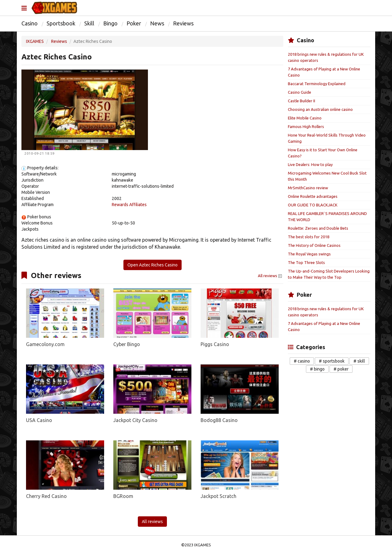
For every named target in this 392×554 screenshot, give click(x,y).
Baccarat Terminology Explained (317, 84)
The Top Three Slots (306, 262)
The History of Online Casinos (314, 245)
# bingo (317, 369)
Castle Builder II (302, 101)
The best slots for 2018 (309, 237)
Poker (134, 23)
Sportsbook (61, 23)
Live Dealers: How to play (310, 164)
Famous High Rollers (306, 126)
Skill (89, 23)
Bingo (110, 23)
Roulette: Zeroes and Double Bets (318, 228)
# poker (341, 369)
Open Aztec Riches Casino (153, 265)
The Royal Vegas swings (309, 254)
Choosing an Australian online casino (320, 109)
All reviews (270, 276)
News (157, 23)
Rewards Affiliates (129, 205)
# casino (302, 361)
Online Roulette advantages (313, 196)
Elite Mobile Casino (305, 118)
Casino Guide (300, 92)
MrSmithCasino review (308, 188)
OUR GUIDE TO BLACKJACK (313, 205)
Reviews (183, 23)
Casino (30, 23)
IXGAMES (35, 41)
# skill (359, 361)
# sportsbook (332, 361)
